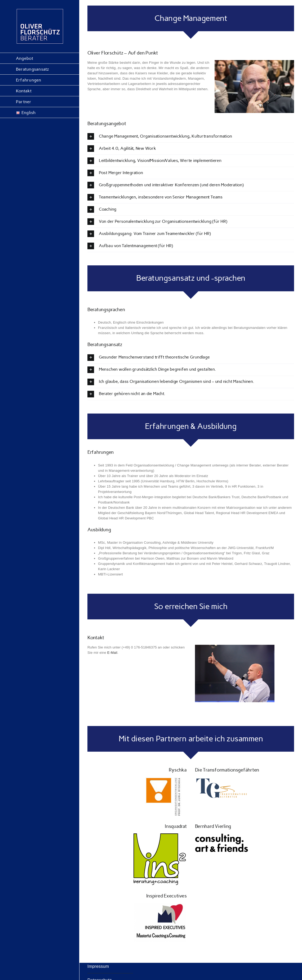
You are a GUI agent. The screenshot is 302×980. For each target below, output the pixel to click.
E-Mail (112, 653)
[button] (191, 136)
